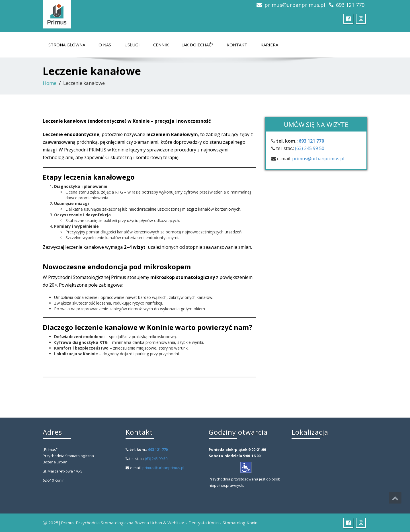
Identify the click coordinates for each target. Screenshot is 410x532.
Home (50, 83)
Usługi (132, 45)
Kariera (269, 45)
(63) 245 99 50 (310, 148)
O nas (105, 45)
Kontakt (237, 45)
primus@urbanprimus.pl (295, 5)
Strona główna (67, 45)
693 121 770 (350, 5)
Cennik (161, 45)
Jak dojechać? (198, 45)
